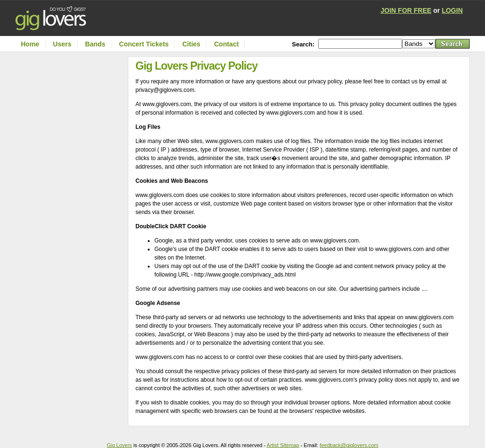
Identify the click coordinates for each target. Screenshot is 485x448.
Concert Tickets (144, 44)
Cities (191, 44)
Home (30, 44)
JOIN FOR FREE (406, 10)
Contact (226, 44)
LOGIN (452, 10)
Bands (95, 44)
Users (62, 44)
